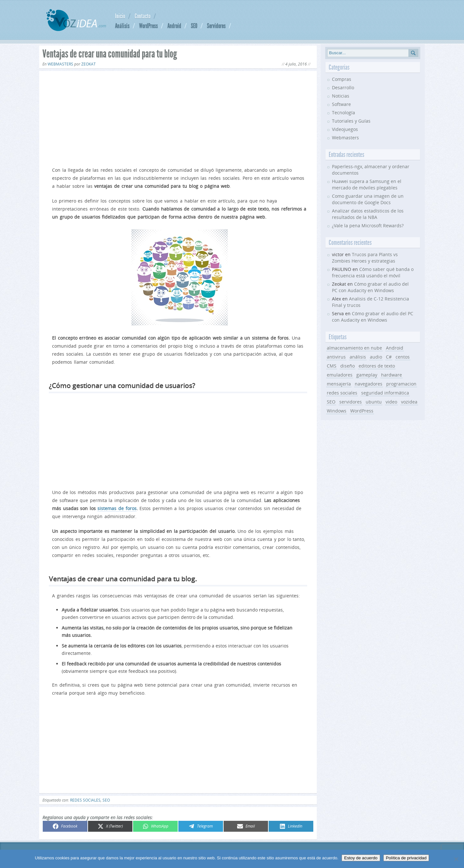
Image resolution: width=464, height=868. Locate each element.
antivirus (336, 357)
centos (403, 357)
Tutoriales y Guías (351, 121)
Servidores (216, 26)
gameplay (367, 375)
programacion (401, 384)
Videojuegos (345, 129)
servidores (351, 402)
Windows (337, 411)
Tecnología (344, 113)
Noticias (341, 96)
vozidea (409, 402)
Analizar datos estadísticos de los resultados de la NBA (368, 214)
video (391, 402)
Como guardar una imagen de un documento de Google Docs (368, 199)
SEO (194, 26)
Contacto (143, 16)
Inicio (120, 16)
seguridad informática (385, 393)
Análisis (122, 26)
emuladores (340, 375)
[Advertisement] (178, 117)
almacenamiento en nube (354, 348)
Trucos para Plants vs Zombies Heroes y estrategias (365, 258)
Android (174, 26)
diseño (348, 366)
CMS (332, 366)
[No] (456, 859)
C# (389, 357)
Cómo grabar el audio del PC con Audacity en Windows (370, 287)
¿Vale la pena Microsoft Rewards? (368, 226)
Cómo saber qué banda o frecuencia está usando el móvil (373, 272)
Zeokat (89, 64)
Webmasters (60, 64)
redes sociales (85, 800)
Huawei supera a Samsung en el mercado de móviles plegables (367, 184)
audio (376, 357)
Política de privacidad (406, 858)
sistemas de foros (117, 508)
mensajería (339, 384)
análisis (358, 357)
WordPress (148, 26)
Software (341, 104)
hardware (392, 375)
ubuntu (374, 402)
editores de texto (377, 366)
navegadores (369, 384)
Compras (342, 79)
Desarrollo (343, 87)
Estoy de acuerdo (361, 858)
